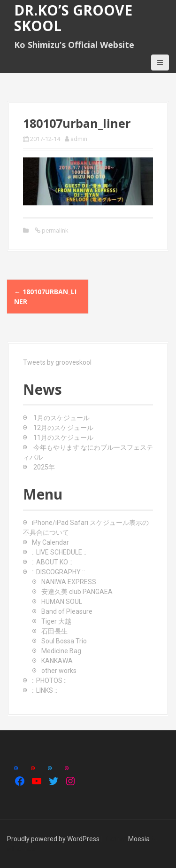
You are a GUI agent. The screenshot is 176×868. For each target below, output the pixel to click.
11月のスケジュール (63, 438)
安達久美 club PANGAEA (77, 592)
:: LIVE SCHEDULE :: (59, 552)
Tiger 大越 (56, 621)
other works (59, 671)
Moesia (139, 839)
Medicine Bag (61, 651)
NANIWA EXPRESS (69, 582)
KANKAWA (57, 661)
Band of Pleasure (67, 611)
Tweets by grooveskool (57, 362)
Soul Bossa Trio (64, 641)
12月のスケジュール (63, 428)
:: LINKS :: (45, 690)
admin (79, 139)
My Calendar (50, 542)
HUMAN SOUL (62, 602)
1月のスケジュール (61, 418)
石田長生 (54, 631)
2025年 (44, 467)
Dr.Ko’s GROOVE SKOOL (73, 18)
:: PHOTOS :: (49, 680)
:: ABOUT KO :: (52, 562)
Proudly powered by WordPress (53, 839)
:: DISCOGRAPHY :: (58, 572)
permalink (54, 231)
